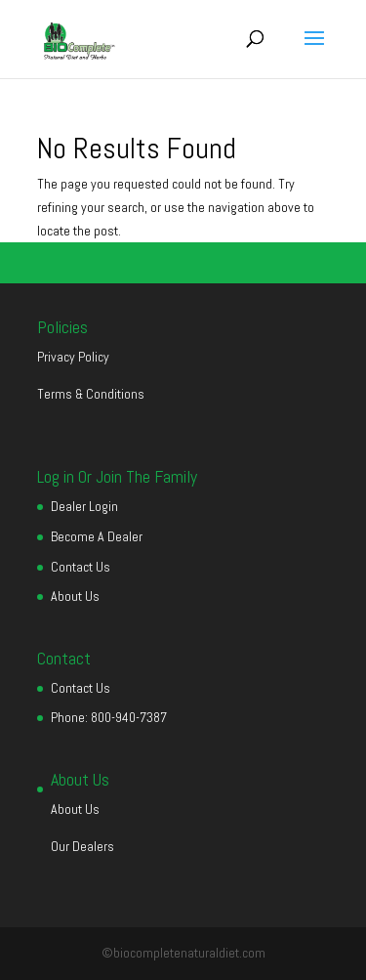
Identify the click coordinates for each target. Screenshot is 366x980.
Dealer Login (84, 506)
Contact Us (81, 567)
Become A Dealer (97, 536)
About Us (75, 596)
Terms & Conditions (91, 394)
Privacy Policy (73, 357)
